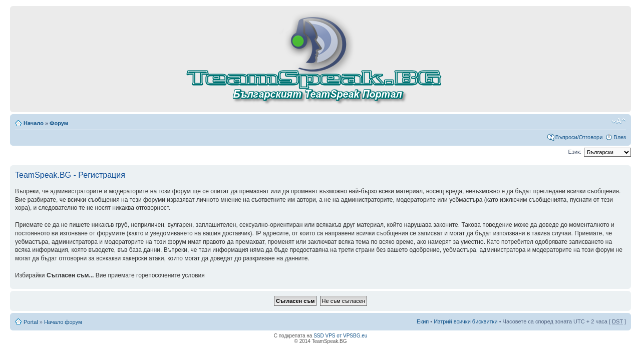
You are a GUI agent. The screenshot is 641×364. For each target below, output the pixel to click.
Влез (620, 137)
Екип (423, 321)
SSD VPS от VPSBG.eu (340, 336)
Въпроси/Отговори (579, 137)
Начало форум (63, 322)
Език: (575, 152)
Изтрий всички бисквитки (465, 321)
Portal (31, 322)
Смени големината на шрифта (619, 121)
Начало (34, 123)
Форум (59, 123)
